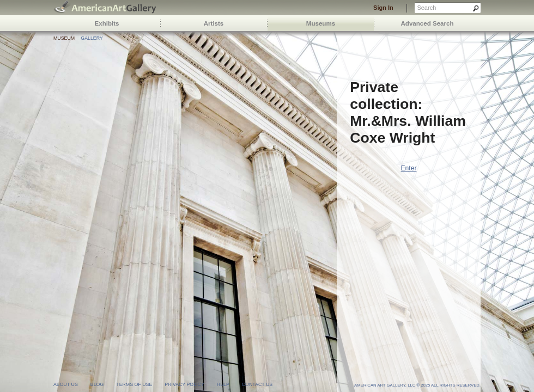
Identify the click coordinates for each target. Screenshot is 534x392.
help (223, 384)
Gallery (92, 38)
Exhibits (107, 23)
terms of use (134, 384)
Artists (214, 23)
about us (66, 384)
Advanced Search (427, 23)
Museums (321, 23)
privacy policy (184, 384)
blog (97, 384)
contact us (257, 384)
